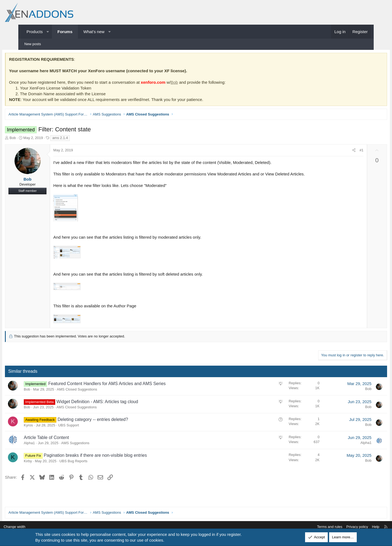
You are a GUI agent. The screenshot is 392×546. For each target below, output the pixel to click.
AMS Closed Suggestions (94, 390)
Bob (192, 83)
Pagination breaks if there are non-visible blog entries (113, 457)
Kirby (45, 462)
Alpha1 (47, 444)
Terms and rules (310, 527)
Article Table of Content (64, 439)
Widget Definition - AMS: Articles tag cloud (115, 403)
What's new (94, 32)
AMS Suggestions (93, 444)
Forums (65, 32)
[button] (48, 32)
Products (35, 32)
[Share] (336, 152)
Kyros (46, 426)
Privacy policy (337, 527)
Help (356, 527)
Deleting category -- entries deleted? (110, 421)
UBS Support (86, 426)
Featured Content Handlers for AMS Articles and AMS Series (124, 385)
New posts (33, 44)
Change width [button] (34, 527)
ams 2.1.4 (77, 139)
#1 (344, 151)
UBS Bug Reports (91, 462)
